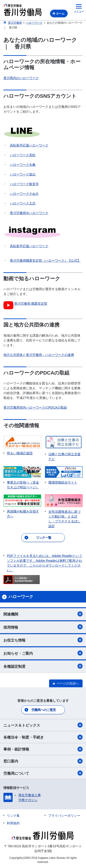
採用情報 (43, 627)
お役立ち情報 (43, 640)
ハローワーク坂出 (23, 174)
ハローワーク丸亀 (23, 165)
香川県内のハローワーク (21, 78)
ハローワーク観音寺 (24, 184)
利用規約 (13, 823)
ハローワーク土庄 (23, 203)
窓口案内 (43, 761)
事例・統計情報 (43, 749)
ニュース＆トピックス (43, 725)
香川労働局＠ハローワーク (29, 213)
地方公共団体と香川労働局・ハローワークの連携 (39, 355)
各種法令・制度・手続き (43, 737)
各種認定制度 (43, 666)
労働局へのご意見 (44, 710)
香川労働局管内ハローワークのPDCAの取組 (35, 407)
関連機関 (43, 614)
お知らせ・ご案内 (43, 653)
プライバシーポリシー (64, 816)
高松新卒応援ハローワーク (29, 145)
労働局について (43, 773)
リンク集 (13, 816)
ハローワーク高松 (23, 155)
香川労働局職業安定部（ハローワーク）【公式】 (45, 261)
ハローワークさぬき (24, 194)
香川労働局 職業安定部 (25, 304)
